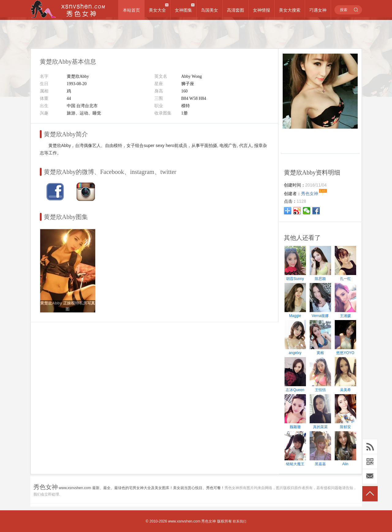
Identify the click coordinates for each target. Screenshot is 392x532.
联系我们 (239, 521)
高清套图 (236, 10)
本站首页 (131, 10)
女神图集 (183, 10)
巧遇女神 (318, 10)
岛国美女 (209, 10)
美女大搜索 (290, 10)
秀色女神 (209, 521)
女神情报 (262, 10)
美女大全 (157, 10)
